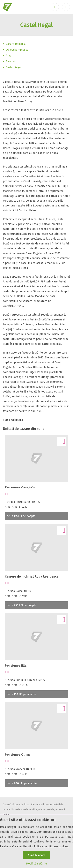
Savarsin (11, 61)
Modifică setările (36, 864)
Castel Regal (14, 67)
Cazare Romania (16, 44)
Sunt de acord (37, 855)
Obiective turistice (17, 50)
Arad (9, 56)
